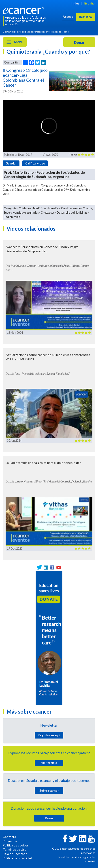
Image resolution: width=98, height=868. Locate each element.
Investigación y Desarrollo (64, 208)
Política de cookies (16, 845)
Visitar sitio (49, 763)
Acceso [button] (68, 16)
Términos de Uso (15, 849)
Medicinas (40, 208)
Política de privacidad (17, 858)
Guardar (11, 163)
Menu (15, 42)
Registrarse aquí (49, 735)
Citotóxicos (48, 213)
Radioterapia (12, 217)
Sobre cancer (49, 791)
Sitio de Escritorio (15, 854)
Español (90, 3)
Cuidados (25, 208)
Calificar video (35, 163)
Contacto (9, 837)
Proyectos (10, 841)
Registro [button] (85, 17)
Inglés (75, 3)
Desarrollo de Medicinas (72, 213)
